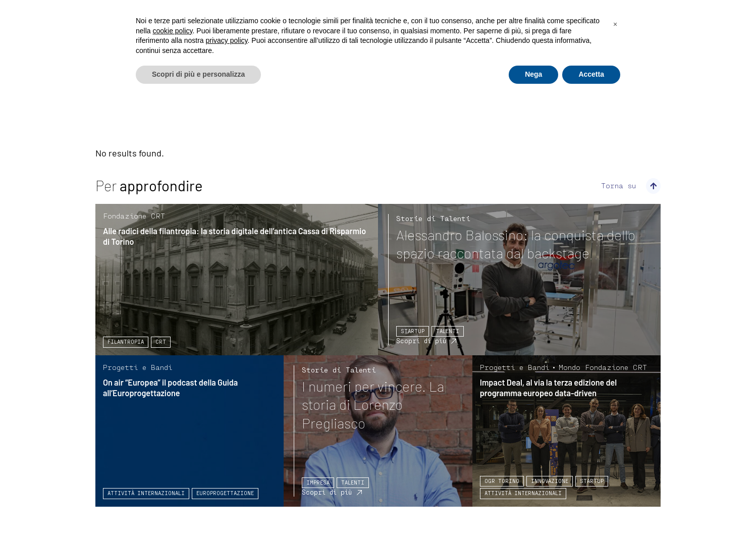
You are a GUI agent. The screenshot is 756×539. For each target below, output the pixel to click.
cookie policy (172, 31)
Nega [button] (533, 74)
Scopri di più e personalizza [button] (198, 74)
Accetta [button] (591, 74)
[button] (615, 24)
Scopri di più (421, 341)
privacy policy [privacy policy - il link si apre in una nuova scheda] (227, 40)
